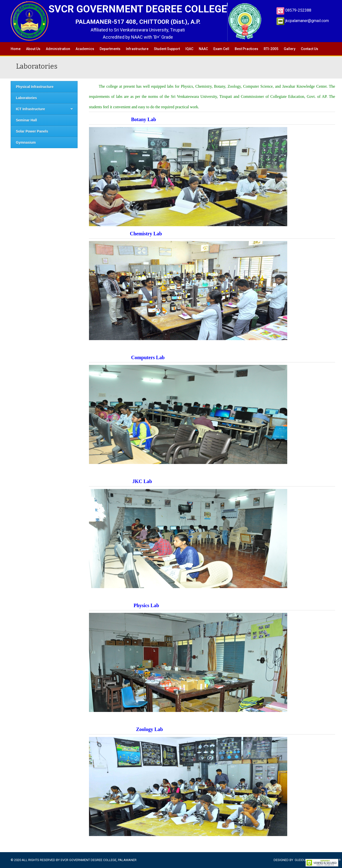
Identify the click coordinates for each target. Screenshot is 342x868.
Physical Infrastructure (35, 87)
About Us (33, 49)
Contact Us (310, 49)
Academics (85, 49)
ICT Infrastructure (30, 109)
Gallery (290, 49)
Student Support (167, 49)
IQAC (189, 49)
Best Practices (246, 49)
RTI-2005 (271, 49)
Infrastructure (137, 49)
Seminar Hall (26, 120)
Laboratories (26, 98)
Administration (58, 49)
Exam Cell (221, 49)
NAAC (203, 49)
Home (16, 49)
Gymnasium (26, 142)
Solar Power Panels (32, 131)
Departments (110, 49)
